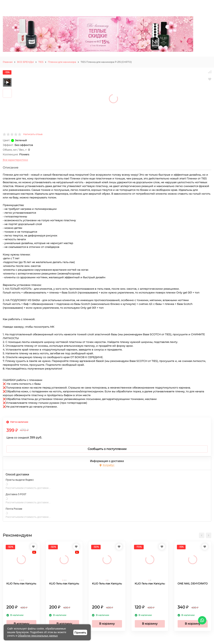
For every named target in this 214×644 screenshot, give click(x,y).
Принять (80, 633)
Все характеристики (15, 160)
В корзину (21, 624)
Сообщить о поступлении (107, 449)
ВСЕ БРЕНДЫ (25, 62)
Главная (8, 62)
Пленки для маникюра (62, 62)
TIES (41, 62)
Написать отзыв (33, 134)
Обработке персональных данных (38, 636)
